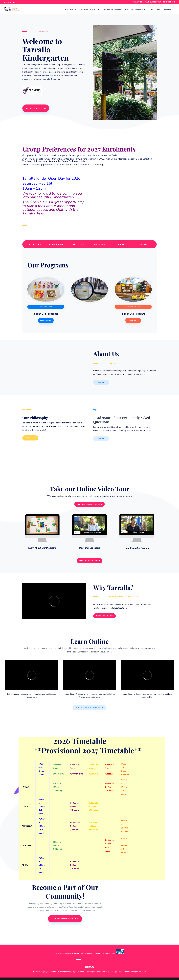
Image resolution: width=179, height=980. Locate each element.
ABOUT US (123, 244)
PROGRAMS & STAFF (88, 9)
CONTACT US (170, 9)
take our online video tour (65, 918)
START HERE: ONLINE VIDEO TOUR (147, 2)
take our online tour (36, 108)
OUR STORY (69, 9)
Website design (39, 972)
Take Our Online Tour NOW (89, 504)
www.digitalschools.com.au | (98, 972)
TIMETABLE (145, 244)
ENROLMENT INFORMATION (114, 9)
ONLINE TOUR (34, 244)
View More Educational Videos (89, 708)
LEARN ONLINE (169, 2)
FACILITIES (78, 244)
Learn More (133, 320)
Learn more (46, 320)
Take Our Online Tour (90, 561)
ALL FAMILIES (137, 9)
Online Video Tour (104, 616)
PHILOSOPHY (101, 244)
